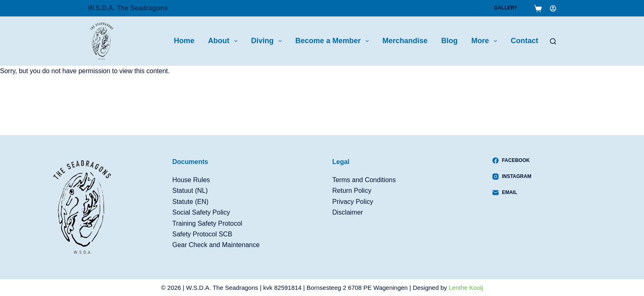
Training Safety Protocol (207, 223)
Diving (268, 41)
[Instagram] (512, 176)
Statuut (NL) (190, 191)
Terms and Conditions (364, 180)
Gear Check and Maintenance (216, 245)
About (224, 41)
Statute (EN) (191, 202)
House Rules (191, 180)
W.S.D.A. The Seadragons (128, 8)
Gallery (506, 8)
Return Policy (352, 191)
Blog (449, 41)
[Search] (553, 41)
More (486, 41)
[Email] (512, 192)
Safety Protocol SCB (202, 234)
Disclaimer (348, 212)
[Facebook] (512, 160)
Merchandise (405, 41)
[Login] (553, 8)
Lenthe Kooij (466, 288)
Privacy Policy (353, 202)
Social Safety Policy (201, 212)
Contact (524, 41)
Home (184, 41)
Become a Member (334, 41)
